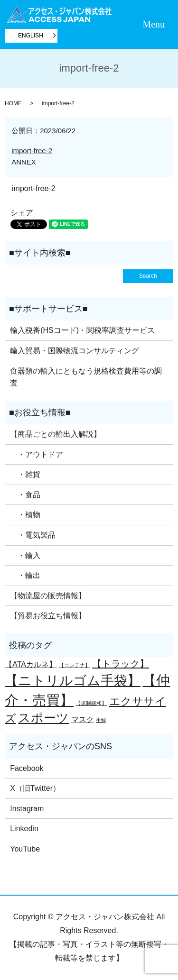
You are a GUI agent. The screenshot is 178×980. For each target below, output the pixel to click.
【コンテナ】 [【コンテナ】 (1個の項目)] (75, 665)
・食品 (25, 495)
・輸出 (25, 575)
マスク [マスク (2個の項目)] (83, 719)
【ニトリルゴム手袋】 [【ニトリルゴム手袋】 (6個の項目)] (73, 681)
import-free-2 (32, 151)
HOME (13, 103)
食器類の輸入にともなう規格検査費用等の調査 (86, 377)
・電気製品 (33, 535)
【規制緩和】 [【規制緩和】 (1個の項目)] (91, 703)
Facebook (27, 768)
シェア (22, 213)
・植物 (25, 515)
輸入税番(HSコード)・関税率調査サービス (82, 330)
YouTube (25, 849)
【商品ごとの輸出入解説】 (56, 434)
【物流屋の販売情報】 (48, 596)
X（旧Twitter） (35, 788)
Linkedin (24, 829)
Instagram (27, 809)
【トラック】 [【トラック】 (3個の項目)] (121, 664)
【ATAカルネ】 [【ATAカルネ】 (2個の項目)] (31, 664)
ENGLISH (31, 36)
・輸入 (25, 555)
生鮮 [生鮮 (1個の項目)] (101, 720)
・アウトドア (37, 454)
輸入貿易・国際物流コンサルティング (75, 351)
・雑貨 (25, 474)
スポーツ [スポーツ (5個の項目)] (43, 718)
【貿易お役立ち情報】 (48, 616)
